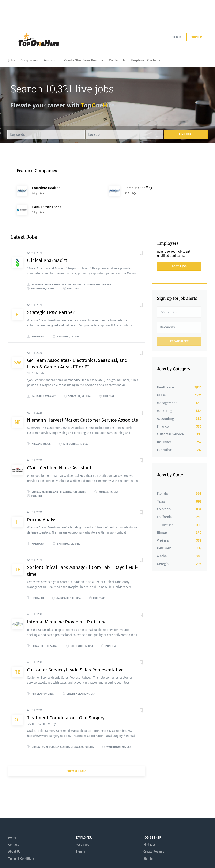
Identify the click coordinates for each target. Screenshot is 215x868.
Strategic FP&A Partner (51, 293)
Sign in (177, 37)
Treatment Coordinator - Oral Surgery (66, 699)
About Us (14, 833)
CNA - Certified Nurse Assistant (59, 449)
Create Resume (154, 833)
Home (12, 819)
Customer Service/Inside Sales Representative (75, 651)
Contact (13, 826)
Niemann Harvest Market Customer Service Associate (83, 401)
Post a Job (179, 247)
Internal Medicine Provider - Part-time (67, 603)
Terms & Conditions (21, 840)
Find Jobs (186, 134)
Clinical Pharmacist (47, 241)
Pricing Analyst (43, 501)
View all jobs (77, 752)
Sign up (197, 37)
